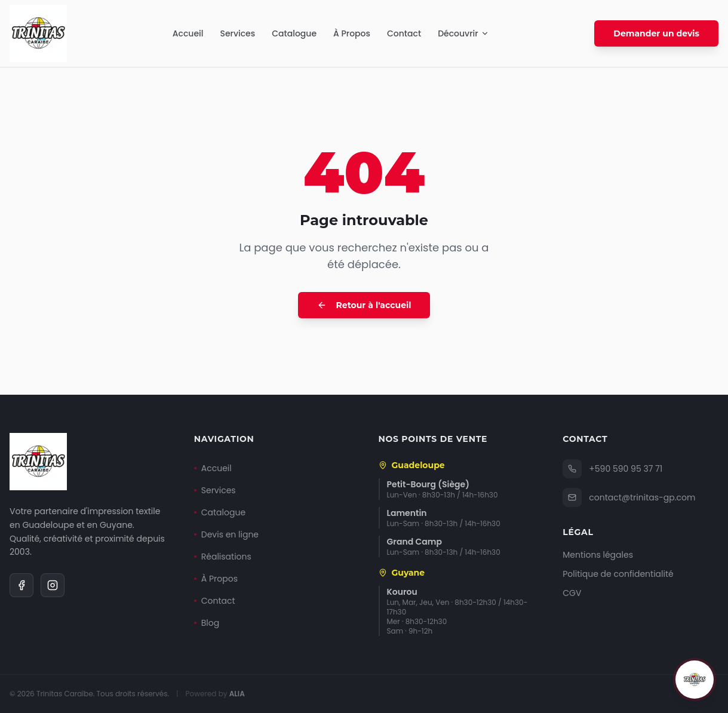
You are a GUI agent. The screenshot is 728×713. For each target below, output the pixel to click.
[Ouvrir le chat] (695, 680)
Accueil (188, 33)
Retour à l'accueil (364, 305)
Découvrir (463, 33)
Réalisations (223, 557)
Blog (207, 623)
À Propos (352, 33)
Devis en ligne (226, 534)
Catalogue (294, 33)
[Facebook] (21, 585)
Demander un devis (656, 33)
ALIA (237, 694)
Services (237, 33)
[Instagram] (53, 585)
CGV (572, 593)
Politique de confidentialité (618, 574)
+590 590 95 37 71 (612, 469)
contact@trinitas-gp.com (629, 497)
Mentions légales (598, 555)
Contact (404, 33)
